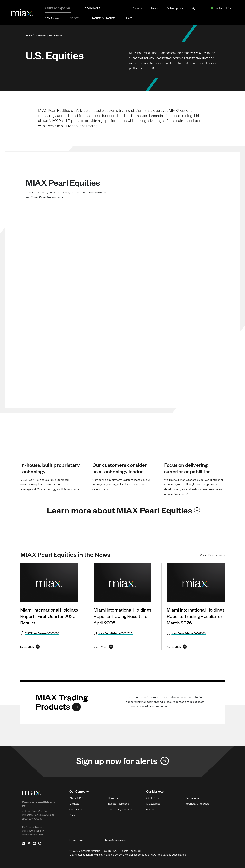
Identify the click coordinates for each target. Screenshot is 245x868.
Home (29, 35)
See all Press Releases (213, 555)
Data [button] (129, 18)
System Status (221, 8)
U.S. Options (153, 798)
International (192, 798)
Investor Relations (118, 804)
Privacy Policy (77, 840)
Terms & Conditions (115, 840)
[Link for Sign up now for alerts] (122, 761)
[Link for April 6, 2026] (177, 647)
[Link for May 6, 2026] (30, 647)
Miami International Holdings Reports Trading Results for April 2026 (122, 616)
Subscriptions (175, 8)
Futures (151, 809)
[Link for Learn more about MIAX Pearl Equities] (122, 510)
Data (72, 815)
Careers (113, 798)
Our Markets (90, 8)
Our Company (57, 8)
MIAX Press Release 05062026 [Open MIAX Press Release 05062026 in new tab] (40, 633)
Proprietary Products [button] (103, 18)
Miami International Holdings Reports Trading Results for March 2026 (196, 616)
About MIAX (76, 798)
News (155, 8)
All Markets (40, 35)
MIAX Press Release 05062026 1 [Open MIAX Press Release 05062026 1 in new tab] (113, 633)
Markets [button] (75, 18)
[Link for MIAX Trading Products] (77, 702)
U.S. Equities (55, 35)
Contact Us (76, 809)
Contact (137, 8)
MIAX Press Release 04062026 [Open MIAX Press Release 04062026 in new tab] (186, 633)
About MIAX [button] (52, 18)
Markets (74, 804)
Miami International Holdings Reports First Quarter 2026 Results (49, 616)
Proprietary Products (120, 809)
